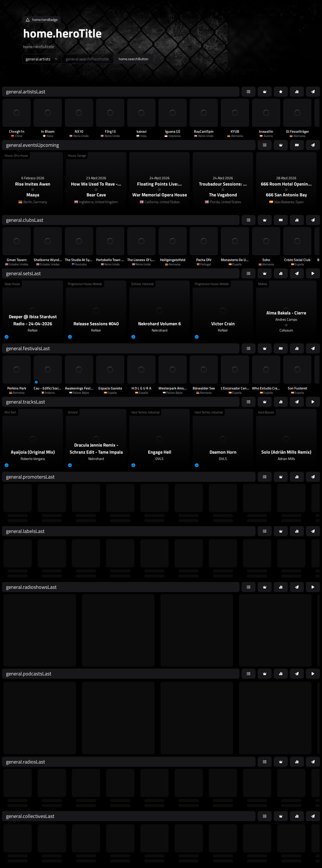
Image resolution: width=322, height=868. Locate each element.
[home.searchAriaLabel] (87, 59)
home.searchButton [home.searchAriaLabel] (134, 59)
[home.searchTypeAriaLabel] (42, 59)
